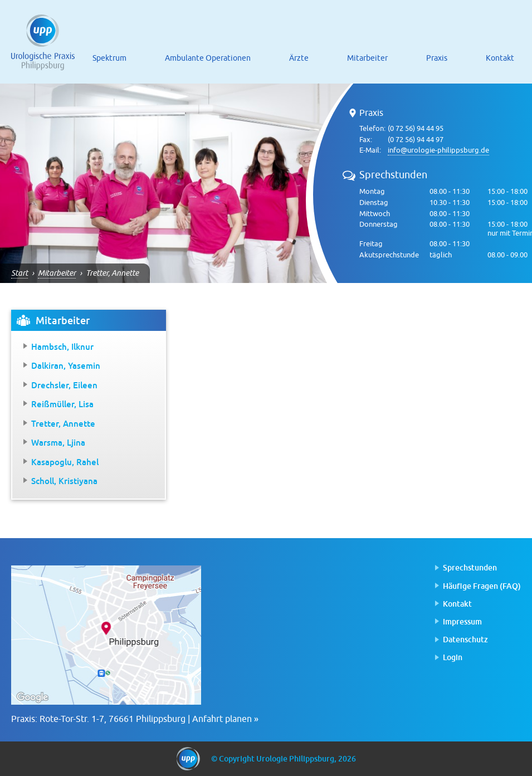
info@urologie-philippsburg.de (438, 150)
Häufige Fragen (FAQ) (482, 586)
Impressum (462, 621)
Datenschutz (465, 639)
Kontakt (457, 604)
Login (453, 657)
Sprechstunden (470, 567)
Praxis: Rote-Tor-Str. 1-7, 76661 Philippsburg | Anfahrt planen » (135, 719)
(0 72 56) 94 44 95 (416, 128)
